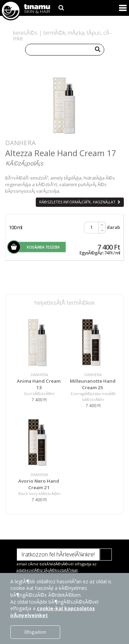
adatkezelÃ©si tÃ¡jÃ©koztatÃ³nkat (47, 570)
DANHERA (20, 143)
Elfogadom (35, 632)
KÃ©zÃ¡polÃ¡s (24, 163)
